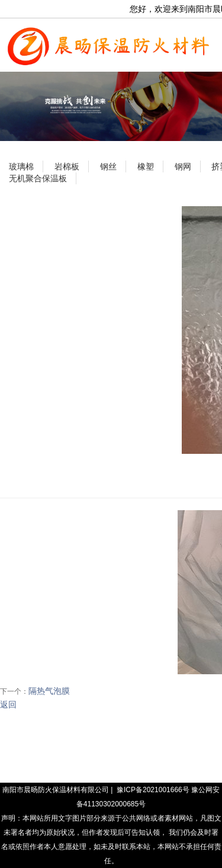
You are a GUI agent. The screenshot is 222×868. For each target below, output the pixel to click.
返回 (8, 704)
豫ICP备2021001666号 (153, 790)
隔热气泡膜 (49, 691)
